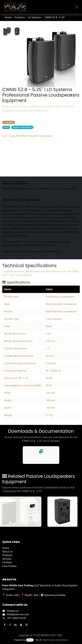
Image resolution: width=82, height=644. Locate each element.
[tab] (7, 31)
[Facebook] (5, 625)
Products (20, 17)
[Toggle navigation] (77, 7)
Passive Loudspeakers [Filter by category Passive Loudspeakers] (22, 127)
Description (41, 146)
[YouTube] (21, 625)
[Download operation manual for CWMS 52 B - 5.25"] (41, 455)
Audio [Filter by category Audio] (6, 127)
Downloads (41, 158)
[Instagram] (26, 625)
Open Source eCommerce (55, 640)
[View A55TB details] (64, 512)
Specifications (41, 152)
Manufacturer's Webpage (41, 170)
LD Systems (35, 17)
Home (8, 17)
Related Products (41, 164)
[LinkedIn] (15, 625)
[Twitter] (10, 625)
